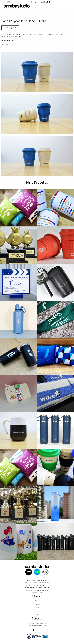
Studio (37, 601)
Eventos (37, 604)
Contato (37, 614)
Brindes (37, 608)
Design (37, 611)
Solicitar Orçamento (10, 28)
